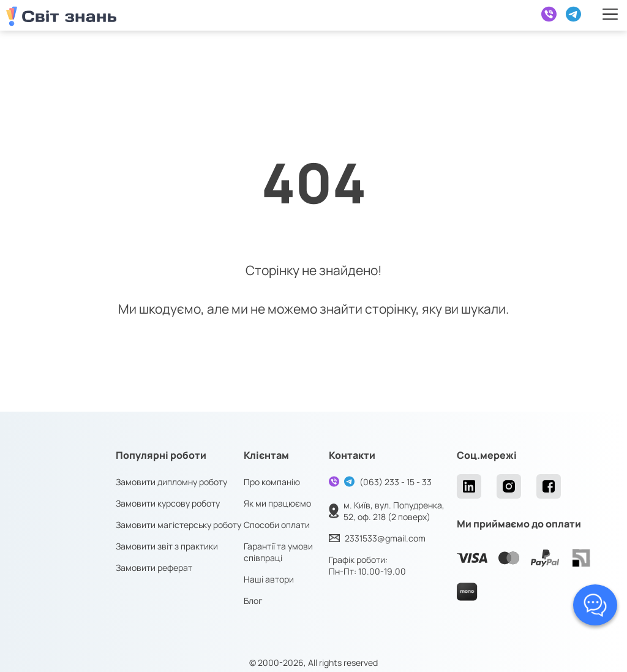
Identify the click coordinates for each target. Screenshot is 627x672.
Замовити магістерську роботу (178, 525)
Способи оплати (277, 525)
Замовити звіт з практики (167, 546)
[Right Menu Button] (610, 14)
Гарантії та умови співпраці (278, 552)
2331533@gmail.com (385, 538)
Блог (253, 601)
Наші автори (269, 579)
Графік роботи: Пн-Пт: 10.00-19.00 (367, 565)
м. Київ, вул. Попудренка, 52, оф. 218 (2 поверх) (394, 511)
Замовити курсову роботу (168, 503)
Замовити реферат (154, 568)
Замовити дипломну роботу (171, 482)
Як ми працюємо (277, 503)
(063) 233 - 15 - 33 (396, 482)
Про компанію (272, 482)
